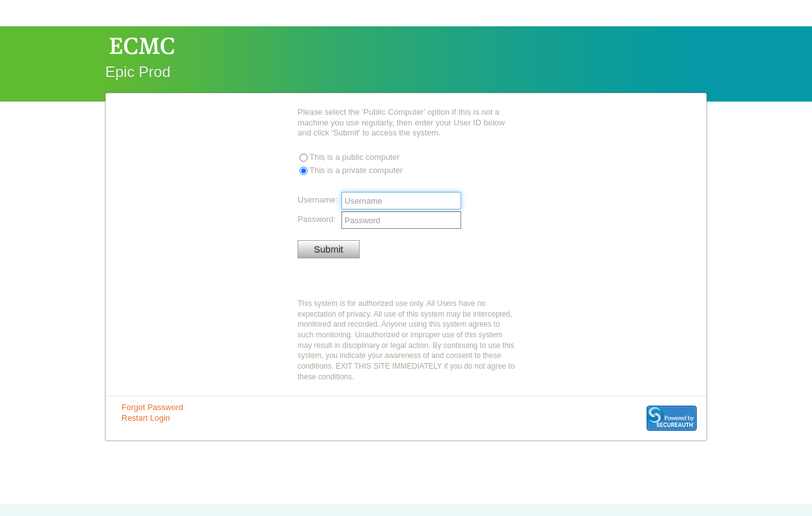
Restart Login (146, 418)
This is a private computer (356, 170)
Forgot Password (152, 407)
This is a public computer (355, 157)
